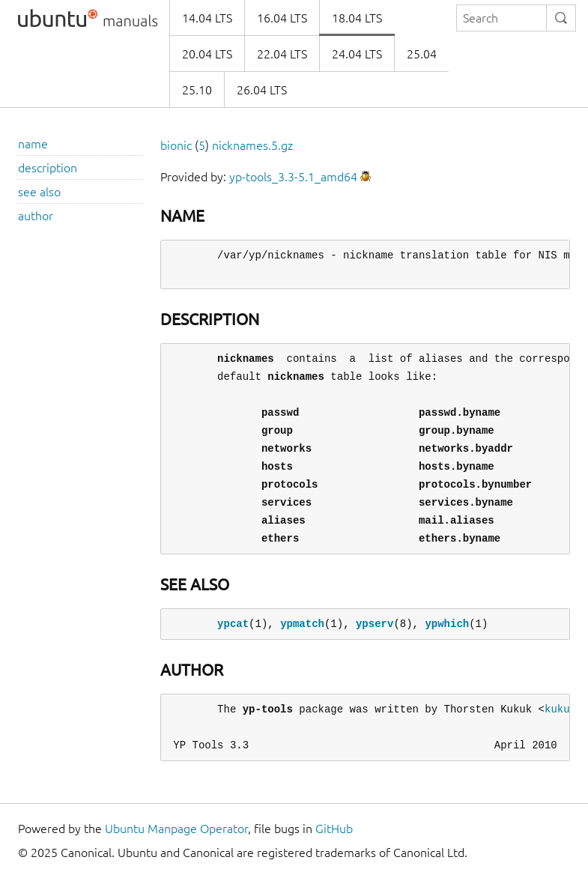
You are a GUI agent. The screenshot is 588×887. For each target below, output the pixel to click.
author (36, 216)
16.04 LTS (282, 18)
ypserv (375, 624)
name (33, 144)
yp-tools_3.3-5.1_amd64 (293, 177)
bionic (176, 145)
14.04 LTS (207, 18)
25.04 (422, 54)
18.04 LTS (357, 18)
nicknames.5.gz (252, 145)
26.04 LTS (262, 90)
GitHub (334, 829)
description (48, 168)
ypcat (233, 624)
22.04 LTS (282, 54)
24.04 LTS (357, 54)
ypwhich (447, 624)
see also (39, 192)
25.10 (197, 90)
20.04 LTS (207, 54)
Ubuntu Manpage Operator (176, 829)
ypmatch (302, 624)
